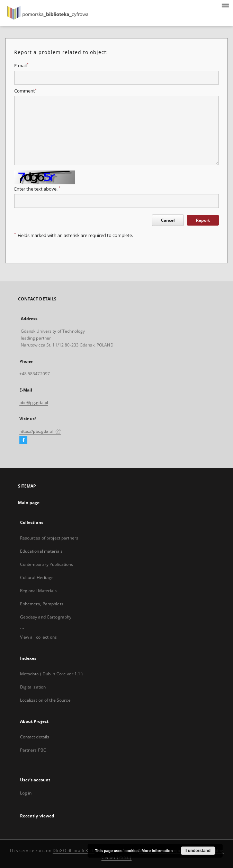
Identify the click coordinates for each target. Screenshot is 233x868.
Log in (26, 793)
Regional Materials (38, 591)
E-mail (21, 66)
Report (203, 220)
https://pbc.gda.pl (40, 431)
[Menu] (225, 6)
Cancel (168, 220)
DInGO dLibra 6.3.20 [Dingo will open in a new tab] (74, 851)
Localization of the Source (45, 700)
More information (157, 851)
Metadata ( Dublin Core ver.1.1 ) (52, 674)
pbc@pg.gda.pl (34, 402)
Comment (25, 91)
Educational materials (42, 551)
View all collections (38, 637)
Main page (29, 503)
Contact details (35, 737)
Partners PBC (33, 750)
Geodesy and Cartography (46, 617)
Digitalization (33, 687)
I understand (198, 851)
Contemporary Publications (47, 564)
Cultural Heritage (37, 577)
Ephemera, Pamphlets (42, 604)
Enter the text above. (37, 189)
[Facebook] (23, 440)
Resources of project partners (49, 538)
